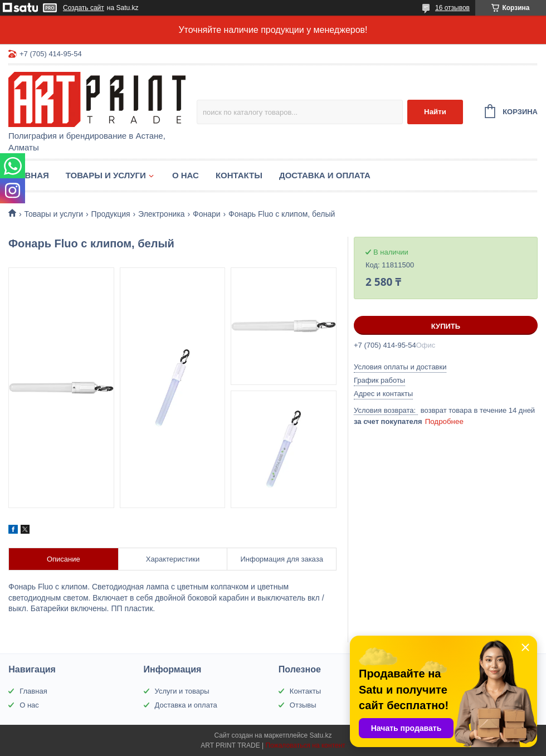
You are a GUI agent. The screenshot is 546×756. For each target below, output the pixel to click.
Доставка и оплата (325, 175)
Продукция (111, 214)
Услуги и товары (182, 691)
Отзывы (303, 705)
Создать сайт (84, 8)
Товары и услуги (106, 175)
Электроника (162, 214)
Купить (446, 326)
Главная (29, 175)
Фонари (207, 214)
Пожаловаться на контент (305, 745)
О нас (186, 175)
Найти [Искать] (435, 112)
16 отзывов (452, 8)
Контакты (239, 175)
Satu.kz (320, 735)
